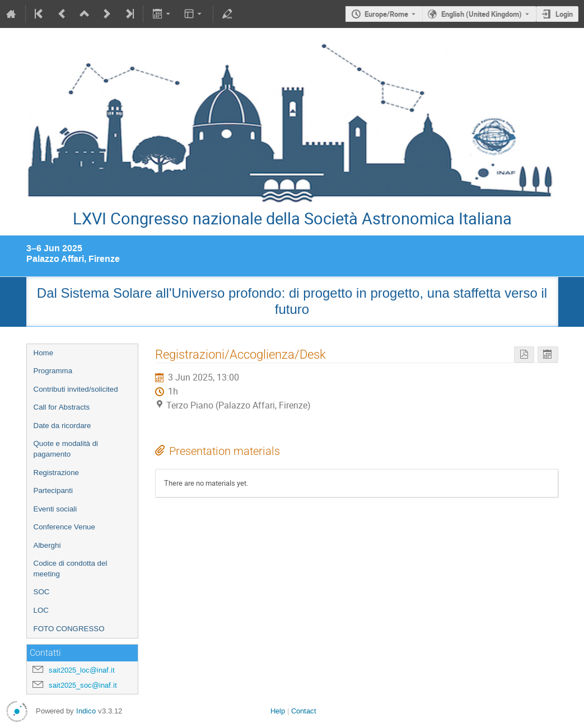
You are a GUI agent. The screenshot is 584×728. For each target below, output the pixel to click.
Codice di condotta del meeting (71, 569)
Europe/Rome (386, 14)
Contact (304, 711)
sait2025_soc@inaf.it (83, 685)
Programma (53, 371)
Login (564, 14)
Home (44, 353)
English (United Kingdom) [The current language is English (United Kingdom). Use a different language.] (482, 14)
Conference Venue (64, 527)
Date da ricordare (62, 426)
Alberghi (47, 545)
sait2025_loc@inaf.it (82, 670)
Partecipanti (53, 490)
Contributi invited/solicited (76, 389)
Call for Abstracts (62, 407)
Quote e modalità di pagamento (66, 449)
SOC (42, 592)
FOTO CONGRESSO (69, 629)
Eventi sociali (55, 509)
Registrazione (57, 473)
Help (278, 711)
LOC (41, 610)
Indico (86, 711)
